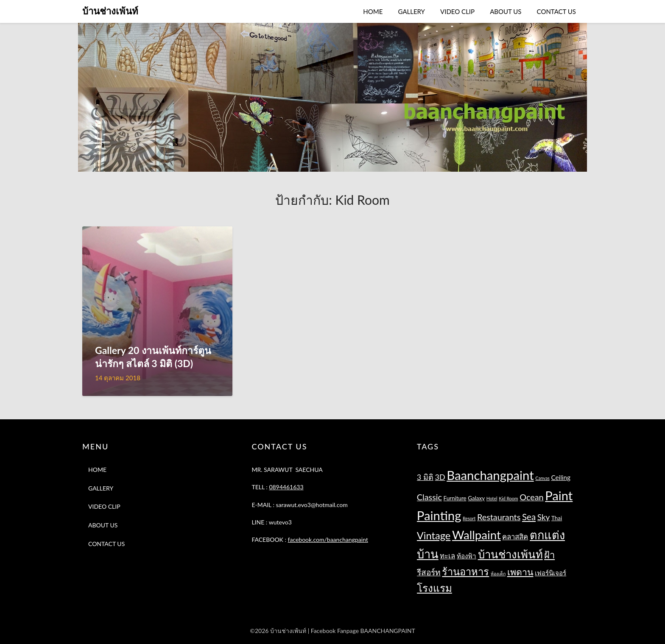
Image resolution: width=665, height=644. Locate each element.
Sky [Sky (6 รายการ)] (544, 517)
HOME (373, 11)
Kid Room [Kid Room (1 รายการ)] (509, 498)
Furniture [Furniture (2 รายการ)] (455, 498)
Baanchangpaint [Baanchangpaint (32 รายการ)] (490, 475)
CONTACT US (556, 11)
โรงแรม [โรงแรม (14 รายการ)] (434, 588)
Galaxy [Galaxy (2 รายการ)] (476, 498)
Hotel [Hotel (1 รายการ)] (492, 498)
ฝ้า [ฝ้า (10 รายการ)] (549, 555)
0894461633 (286, 487)
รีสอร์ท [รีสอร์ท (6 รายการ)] (429, 572)
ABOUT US (506, 11)
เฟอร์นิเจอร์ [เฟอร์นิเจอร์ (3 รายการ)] (550, 573)
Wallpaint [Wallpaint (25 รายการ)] (476, 535)
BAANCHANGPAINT (388, 631)
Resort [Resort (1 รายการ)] (469, 518)
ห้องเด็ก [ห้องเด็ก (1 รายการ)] (498, 573)
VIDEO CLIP (457, 11)
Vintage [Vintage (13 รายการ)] (434, 535)
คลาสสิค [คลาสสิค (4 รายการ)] (515, 537)
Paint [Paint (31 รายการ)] (559, 495)
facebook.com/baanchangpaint (328, 539)
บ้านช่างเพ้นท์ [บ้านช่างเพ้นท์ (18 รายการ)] (510, 554)
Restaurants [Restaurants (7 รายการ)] (499, 517)
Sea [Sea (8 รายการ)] (529, 517)
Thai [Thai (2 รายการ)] (557, 518)
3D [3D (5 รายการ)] (440, 477)
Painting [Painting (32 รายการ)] (439, 515)
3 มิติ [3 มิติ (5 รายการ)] (425, 477)
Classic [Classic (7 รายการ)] (429, 497)
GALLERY (412, 11)
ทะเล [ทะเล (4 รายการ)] (447, 556)
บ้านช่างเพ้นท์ (110, 11)
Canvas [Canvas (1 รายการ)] (542, 478)
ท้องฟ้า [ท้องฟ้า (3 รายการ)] (467, 556)
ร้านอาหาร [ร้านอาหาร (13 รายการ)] (465, 572)
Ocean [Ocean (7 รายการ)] (531, 497)
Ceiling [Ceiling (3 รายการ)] (560, 477)
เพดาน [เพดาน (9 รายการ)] (520, 572)
